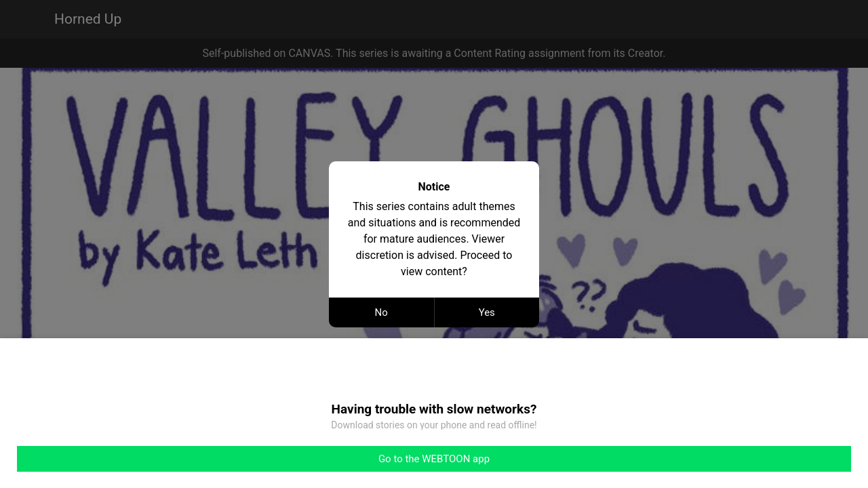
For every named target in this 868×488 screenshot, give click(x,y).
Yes (487, 312)
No (381, 312)
